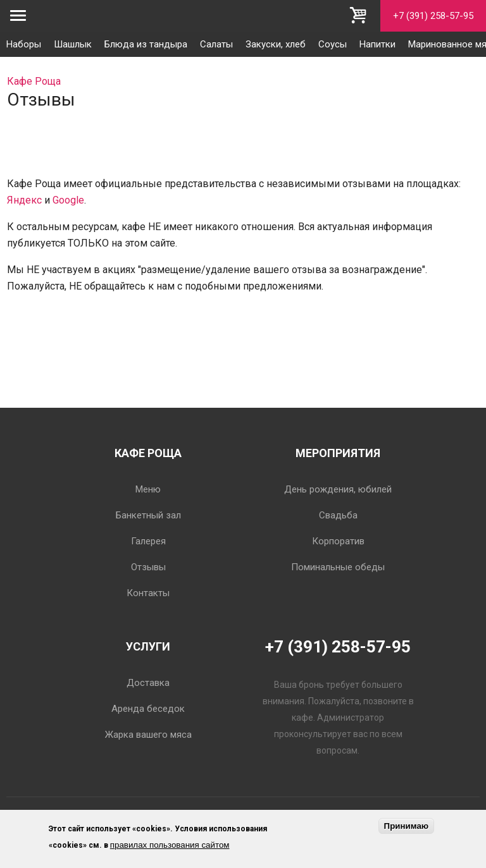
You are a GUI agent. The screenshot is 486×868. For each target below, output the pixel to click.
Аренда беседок (148, 709)
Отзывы (148, 567)
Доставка (148, 683)
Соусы (333, 44)
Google (68, 200)
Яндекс (24, 200)
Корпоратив (338, 541)
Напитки (377, 44)
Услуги (148, 646)
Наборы (24, 44)
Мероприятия (338, 453)
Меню (148, 489)
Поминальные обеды (338, 567)
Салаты (216, 44)
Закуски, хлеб (276, 44)
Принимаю (407, 826)
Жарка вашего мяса (148, 735)
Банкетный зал (148, 515)
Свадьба (338, 515)
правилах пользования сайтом (170, 845)
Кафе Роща (148, 453)
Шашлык (73, 44)
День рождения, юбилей (338, 489)
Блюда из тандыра (146, 44)
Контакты (148, 593)
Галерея (148, 541)
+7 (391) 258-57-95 (433, 16)
